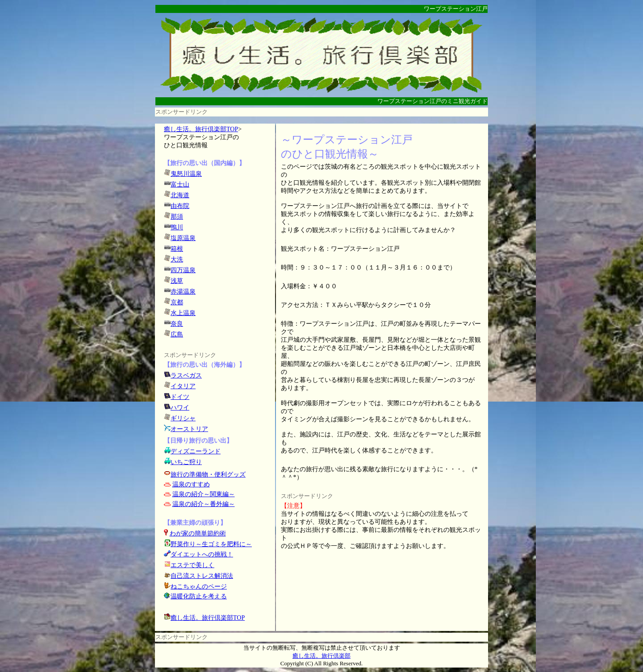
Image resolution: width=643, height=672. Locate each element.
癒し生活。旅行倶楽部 (321, 656)
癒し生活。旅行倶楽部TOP (201, 129)
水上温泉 (183, 313)
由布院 (180, 206)
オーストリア (189, 429)
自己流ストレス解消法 (202, 576)
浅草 (177, 281)
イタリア (183, 386)
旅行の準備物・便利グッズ (208, 475)
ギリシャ (183, 418)
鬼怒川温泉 (186, 174)
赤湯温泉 (183, 292)
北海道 (180, 195)
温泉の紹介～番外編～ (204, 504)
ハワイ (180, 408)
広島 (177, 334)
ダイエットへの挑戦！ (198, 554)
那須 (177, 217)
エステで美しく (192, 565)
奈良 (177, 324)
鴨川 (177, 227)
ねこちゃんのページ (199, 587)
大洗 (177, 259)
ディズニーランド (196, 451)
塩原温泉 (183, 238)
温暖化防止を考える (199, 596)
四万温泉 (183, 270)
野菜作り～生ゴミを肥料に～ (211, 544)
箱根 (177, 249)
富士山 (180, 185)
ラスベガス (186, 375)
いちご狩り (186, 462)
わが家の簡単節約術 (198, 533)
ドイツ (180, 397)
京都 (177, 302)
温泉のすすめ (191, 484)
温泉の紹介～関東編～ (204, 494)
